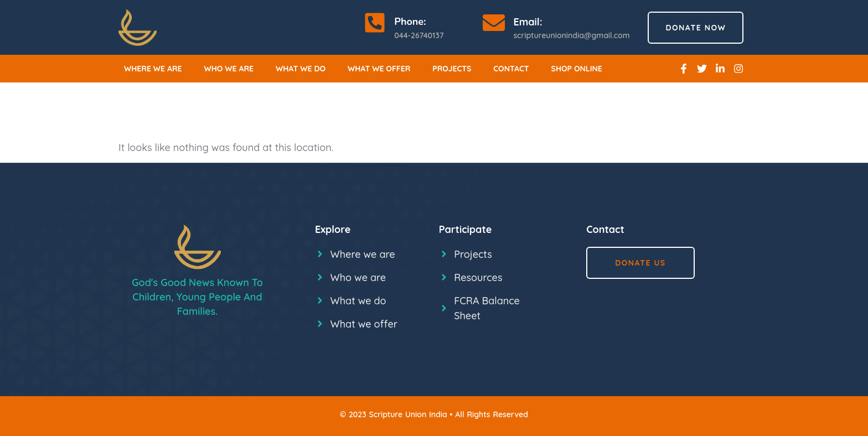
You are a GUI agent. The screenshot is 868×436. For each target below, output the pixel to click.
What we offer (379, 69)
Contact (511, 69)
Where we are (153, 69)
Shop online (577, 69)
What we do (301, 69)
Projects (452, 69)
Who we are (229, 69)
